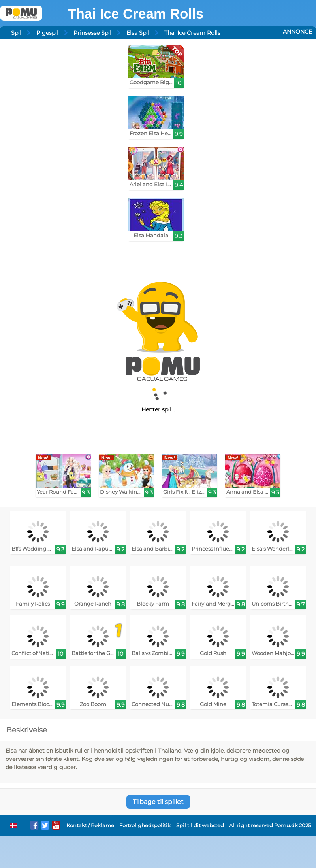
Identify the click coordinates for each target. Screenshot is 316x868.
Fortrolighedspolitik (145, 826)
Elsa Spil (138, 33)
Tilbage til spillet (158, 802)
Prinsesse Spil (92, 33)
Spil (16, 33)
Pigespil (47, 33)
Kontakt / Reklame (90, 826)
